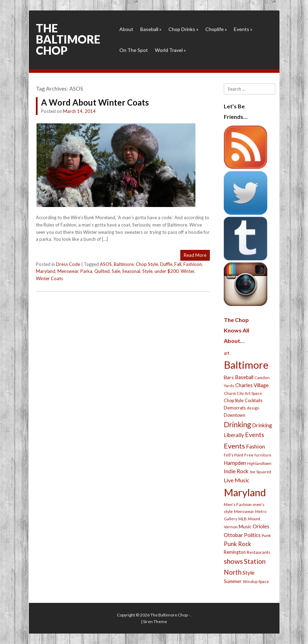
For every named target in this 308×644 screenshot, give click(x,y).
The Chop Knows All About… (236, 330)
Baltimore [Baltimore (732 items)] (246, 365)
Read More (195, 255)
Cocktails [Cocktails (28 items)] (254, 401)
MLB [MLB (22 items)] (243, 519)
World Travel (170, 50)
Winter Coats (49, 278)
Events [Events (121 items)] (234, 446)
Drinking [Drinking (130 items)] (237, 424)
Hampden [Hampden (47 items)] (235, 463)
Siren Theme (155, 622)
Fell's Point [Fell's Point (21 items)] (234, 455)
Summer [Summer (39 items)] (233, 581)
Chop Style (147, 264)
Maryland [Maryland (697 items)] (245, 492)
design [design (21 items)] (253, 408)
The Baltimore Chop (68, 39)
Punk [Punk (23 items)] (266, 535)
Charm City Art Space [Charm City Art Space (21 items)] (243, 393)
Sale (116, 271)
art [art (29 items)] (227, 353)
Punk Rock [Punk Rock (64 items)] (238, 544)
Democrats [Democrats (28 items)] (235, 408)
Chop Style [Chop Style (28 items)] (234, 401)
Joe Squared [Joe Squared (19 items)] (260, 472)
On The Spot (134, 50)
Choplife (216, 29)
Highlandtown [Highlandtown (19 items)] (259, 463)
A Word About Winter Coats (95, 102)
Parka (86, 271)
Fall (178, 264)
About (126, 29)
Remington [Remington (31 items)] (235, 552)
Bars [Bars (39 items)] (229, 377)
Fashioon (193, 264)
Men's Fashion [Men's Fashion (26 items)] (238, 504)
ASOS (106, 264)
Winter (187, 271)
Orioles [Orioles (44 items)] (261, 526)
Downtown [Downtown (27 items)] (235, 415)
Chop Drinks (183, 29)
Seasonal (131, 271)
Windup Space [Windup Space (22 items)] (256, 581)
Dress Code (68, 264)
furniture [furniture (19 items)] (263, 455)
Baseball (151, 29)
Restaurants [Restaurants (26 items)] (259, 552)
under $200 (167, 271)
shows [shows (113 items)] (233, 561)
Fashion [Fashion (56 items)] (255, 446)
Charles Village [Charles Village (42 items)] (252, 385)
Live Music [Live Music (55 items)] (237, 480)
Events (243, 29)
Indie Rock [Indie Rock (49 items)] (236, 471)
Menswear (68, 271)
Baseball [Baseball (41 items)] (244, 377)
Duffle (166, 264)
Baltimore (124, 264)
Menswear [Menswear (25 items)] (244, 511)
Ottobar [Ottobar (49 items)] (233, 535)
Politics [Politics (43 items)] (252, 535)
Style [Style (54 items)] (248, 572)
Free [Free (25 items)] (249, 455)
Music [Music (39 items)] (245, 526)
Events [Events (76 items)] (255, 435)
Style (147, 271)
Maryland (46, 271)
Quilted (102, 271)
